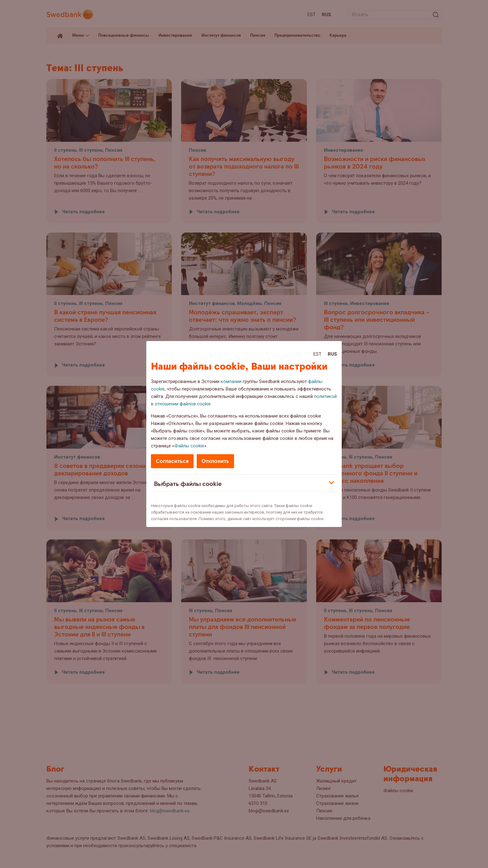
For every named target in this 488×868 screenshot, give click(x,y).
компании (231, 381)
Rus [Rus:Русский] (332, 354)
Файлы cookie (189, 446)
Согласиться (172, 461)
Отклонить (215, 461)
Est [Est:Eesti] (317, 354)
